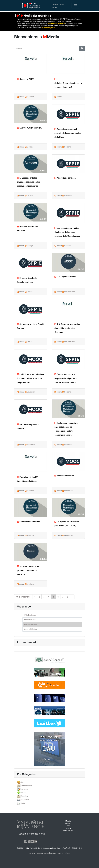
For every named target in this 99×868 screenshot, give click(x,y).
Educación (31, 392)
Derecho (68, 147)
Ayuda (54, 8)
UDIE (68, 826)
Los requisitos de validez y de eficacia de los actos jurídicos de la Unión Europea (67, 232)
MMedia (68, 821)
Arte (23, 782)
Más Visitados (30, 620)
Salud (23, 793)
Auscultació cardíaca (65, 178)
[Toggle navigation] (75, 6)
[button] (7, 434)
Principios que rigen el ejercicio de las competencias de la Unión (68, 133)
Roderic (68, 828)
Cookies (53, 854)
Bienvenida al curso (64, 476)
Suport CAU (62, 854)
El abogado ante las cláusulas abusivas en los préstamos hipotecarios (28, 182)
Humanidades (27, 786)
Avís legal (32, 854)
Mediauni (68, 823)
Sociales (24, 796)
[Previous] (35, 597)
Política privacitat (43, 854)
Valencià (55, 4)
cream (22, 97)
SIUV (69, 854)
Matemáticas (70, 292)
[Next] (72, 597)
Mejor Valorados (31, 624)
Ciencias (24, 789)
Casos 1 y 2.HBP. (26, 79)
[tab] (49, 782)
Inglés (62, 4)
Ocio (23, 803)
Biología (30, 147)
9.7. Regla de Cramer (65, 277)
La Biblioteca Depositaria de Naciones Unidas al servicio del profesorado (31, 378)
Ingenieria (25, 800)
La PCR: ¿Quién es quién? (30, 128)
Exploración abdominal (28, 522)
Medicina (31, 97)
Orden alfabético (31, 629)
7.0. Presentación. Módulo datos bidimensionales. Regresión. (67, 328)
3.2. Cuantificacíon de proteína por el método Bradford (28, 570)
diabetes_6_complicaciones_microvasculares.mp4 (68, 83)
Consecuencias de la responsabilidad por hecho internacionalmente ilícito (66, 378)
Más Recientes (30, 615)
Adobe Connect (68, 830)
